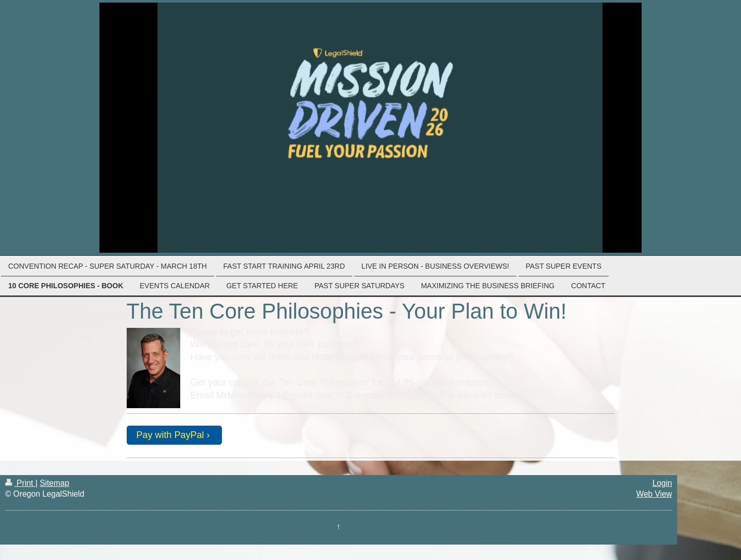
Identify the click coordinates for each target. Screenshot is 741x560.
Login (662, 483)
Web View (654, 494)
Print (20, 483)
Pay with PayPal (170, 435)
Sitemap (54, 483)
